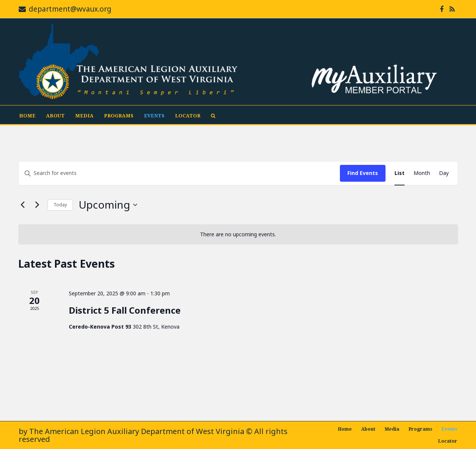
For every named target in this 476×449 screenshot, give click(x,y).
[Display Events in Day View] (444, 173)
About (55, 116)
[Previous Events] (23, 205)
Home (27, 116)
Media (84, 116)
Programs (119, 116)
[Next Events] (37, 205)
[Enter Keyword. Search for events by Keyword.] (179, 173)
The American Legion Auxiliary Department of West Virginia (137, 431)
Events (154, 116)
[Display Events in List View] (400, 173)
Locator (188, 116)
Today (60, 205)
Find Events (363, 173)
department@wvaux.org (70, 9)
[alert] (238, 235)
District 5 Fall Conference (125, 310)
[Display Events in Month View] (422, 173)
